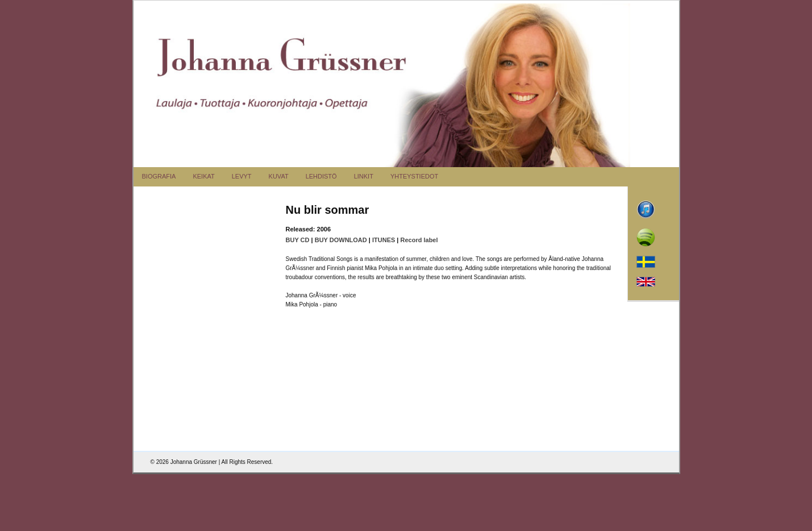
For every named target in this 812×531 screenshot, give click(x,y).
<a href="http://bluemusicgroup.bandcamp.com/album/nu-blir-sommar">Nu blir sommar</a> (218, 263)
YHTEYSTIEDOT (414, 176)
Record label (419, 240)
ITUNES (384, 240)
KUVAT (279, 176)
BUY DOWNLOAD (341, 240)
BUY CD (298, 240)
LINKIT (364, 176)
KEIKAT (203, 176)
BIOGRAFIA (159, 176)
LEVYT (242, 176)
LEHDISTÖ (321, 176)
